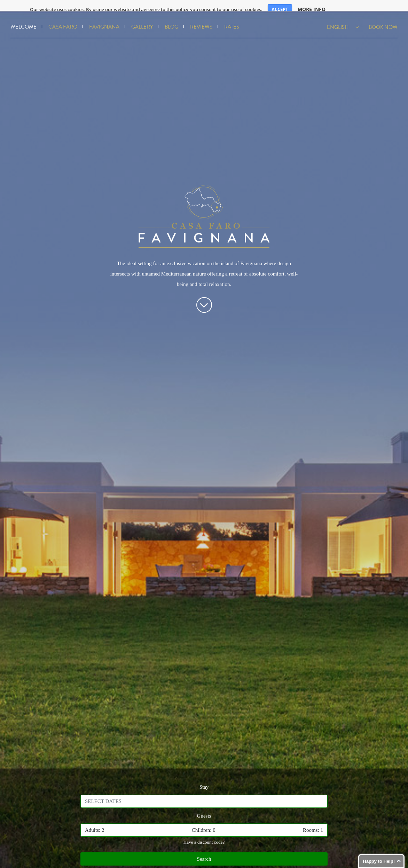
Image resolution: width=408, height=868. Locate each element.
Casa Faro (63, 21)
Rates (232, 21)
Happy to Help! (379, 861)
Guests (204, 809)
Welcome (23, 21)
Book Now (383, 21)
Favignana (104, 21)
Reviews (201, 21)
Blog (171, 21)
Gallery (142, 21)
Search (204, 853)
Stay (204, 780)
